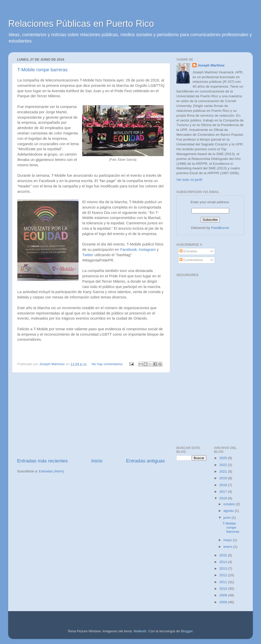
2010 (224, 589)
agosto (229, 511)
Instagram (147, 250)
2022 (224, 465)
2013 (224, 568)
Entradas (188, 251)
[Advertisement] (91, 415)
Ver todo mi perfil (189, 180)
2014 (224, 562)
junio (228, 518)
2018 (224, 485)
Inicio (97, 461)
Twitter (88, 255)
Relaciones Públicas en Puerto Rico (81, 24)
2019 (224, 478)
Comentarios (191, 260)
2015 (224, 555)
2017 (224, 492)
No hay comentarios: (108, 364)
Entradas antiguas (146, 461)
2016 (224, 498)
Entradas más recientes (42, 461)
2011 (224, 582)
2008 (224, 602)
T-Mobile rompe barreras (42, 70)
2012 (224, 575)
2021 (224, 471)
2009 (224, 595)
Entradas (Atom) (51, 471)
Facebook (128, 250)
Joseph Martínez (211, 65)
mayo (228, 540)
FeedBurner (220, 228)
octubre (230, 504)
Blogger (187, 631)
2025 (224, 458)
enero (228, 547)
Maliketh (140, 631)
